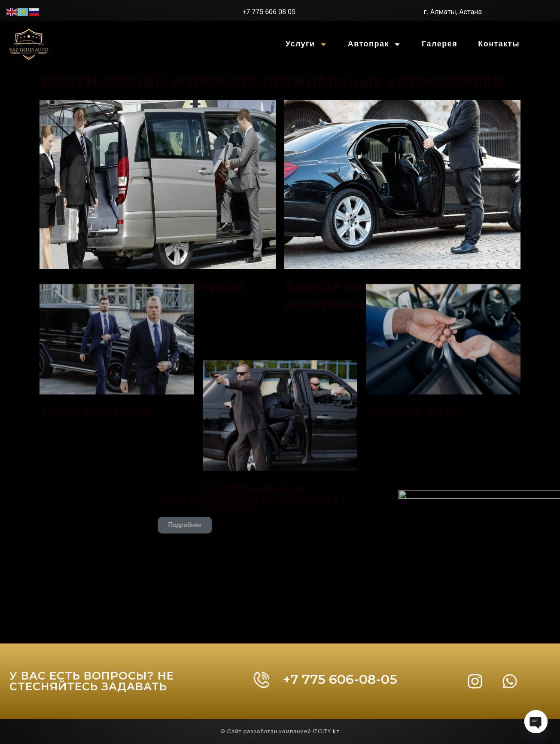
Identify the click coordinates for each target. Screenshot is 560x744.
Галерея (440, 44)
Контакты (499, 44)
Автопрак (374, 44)
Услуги (306, 44)
